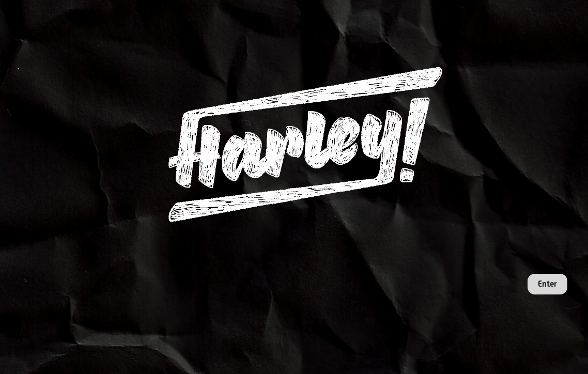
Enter (547, 284)
